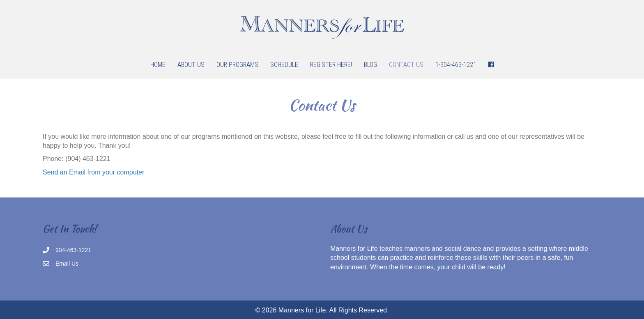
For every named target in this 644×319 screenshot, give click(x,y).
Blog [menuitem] (370, 65)
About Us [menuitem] (191, 65)
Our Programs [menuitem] (237, 65)
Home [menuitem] (158, 65)
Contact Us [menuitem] (406, 65)
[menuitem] (491, 65)
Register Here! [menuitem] (331, 65)
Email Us (67, 264)
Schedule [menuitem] (284, 65)
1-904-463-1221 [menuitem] (456, 65)
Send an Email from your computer (93, 172)
